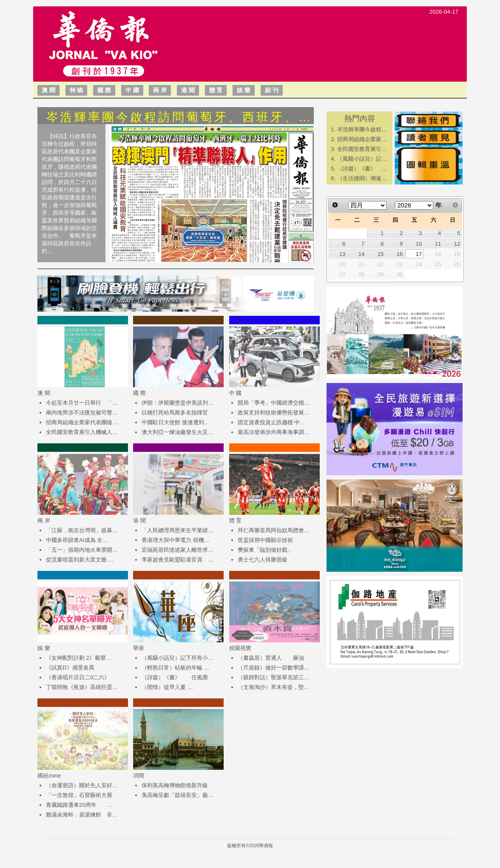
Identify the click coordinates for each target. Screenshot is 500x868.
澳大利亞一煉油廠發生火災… (178, 432)
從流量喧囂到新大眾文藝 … (80, 560)
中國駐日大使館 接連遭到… (176, 422)
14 (362, 254)
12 (457, 244)
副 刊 (272, 90)
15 (381, 254)
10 (419, 244)
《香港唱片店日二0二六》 (78, 677)
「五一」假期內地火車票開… (82, 550)
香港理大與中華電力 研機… (176, 540)
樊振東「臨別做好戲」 (265, 550)
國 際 (104, 90)
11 (438, 244)
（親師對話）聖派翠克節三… (274, 677)
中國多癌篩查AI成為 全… (77, 540)
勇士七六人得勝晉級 (263, 560)
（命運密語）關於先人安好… (82, 785)
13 (342, 254)
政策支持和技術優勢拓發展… (274, 413)
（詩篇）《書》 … (362, 169)
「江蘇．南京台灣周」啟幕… (82, 530)
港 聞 (188, 90)
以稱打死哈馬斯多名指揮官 (175, 413)
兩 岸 (160, 90)
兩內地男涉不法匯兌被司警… (82, 413)
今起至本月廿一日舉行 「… (82, 403)
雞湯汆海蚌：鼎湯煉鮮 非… (82, 815)
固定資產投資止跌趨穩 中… (272, 422)
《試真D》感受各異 (70, 668)
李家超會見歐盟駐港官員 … (178, 560)
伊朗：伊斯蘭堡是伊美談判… (178, 403)
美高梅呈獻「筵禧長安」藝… (178, 795)
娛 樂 (244, 90)
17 (419, 254)
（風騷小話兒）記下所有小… (178, 658)
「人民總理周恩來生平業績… (178, 530)
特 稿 (77, 90)
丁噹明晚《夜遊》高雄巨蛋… (82, 687)
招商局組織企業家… (362, 139)
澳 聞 (48, 90)
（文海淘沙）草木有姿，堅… (274, 687)
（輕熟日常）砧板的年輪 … (176, 668)
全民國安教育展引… (362, 149)
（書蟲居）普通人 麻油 (271, 658)
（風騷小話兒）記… (362, 159)
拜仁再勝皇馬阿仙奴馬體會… (274, 530)
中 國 (132, 90)
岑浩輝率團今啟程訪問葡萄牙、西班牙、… (179, 117)
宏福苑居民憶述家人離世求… (178, 550)
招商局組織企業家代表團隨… (82, 422)
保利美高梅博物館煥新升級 (175, 785)
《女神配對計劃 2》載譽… (79, 658)
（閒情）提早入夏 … (167, 687)
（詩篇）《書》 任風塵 (175, 677)
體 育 (216, 90)
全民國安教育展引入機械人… (82, 432)
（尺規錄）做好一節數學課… (274, 668)
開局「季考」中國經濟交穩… (274, 403)
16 (400, 254)
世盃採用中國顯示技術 (265, 540)
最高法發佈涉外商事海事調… (274, 432)
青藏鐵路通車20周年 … (80, 805)
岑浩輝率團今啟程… (362, 129)
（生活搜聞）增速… (362, 178)
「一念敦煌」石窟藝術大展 (79, 795)
